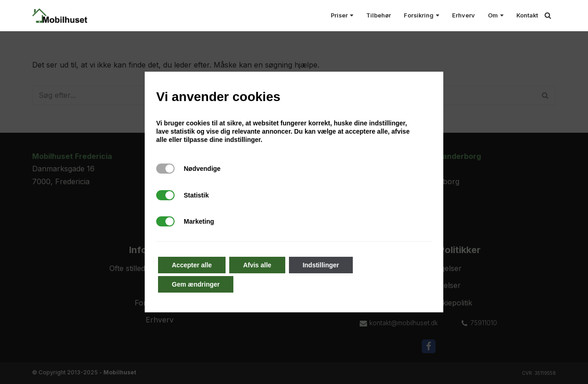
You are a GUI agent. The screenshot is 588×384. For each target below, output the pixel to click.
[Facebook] (429, 346)
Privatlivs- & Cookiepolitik (428, 303)
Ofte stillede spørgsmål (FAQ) (160, 268)
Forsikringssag (160, 303)
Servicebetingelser (429, 285)
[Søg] (548, 15)
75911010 (484, 323)
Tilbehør (379, 15)
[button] (352, 15)
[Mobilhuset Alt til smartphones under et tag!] (60, 16)
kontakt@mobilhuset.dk (404, 323)
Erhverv (464, 15)
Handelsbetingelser (428, 268)
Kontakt (527, 15)
